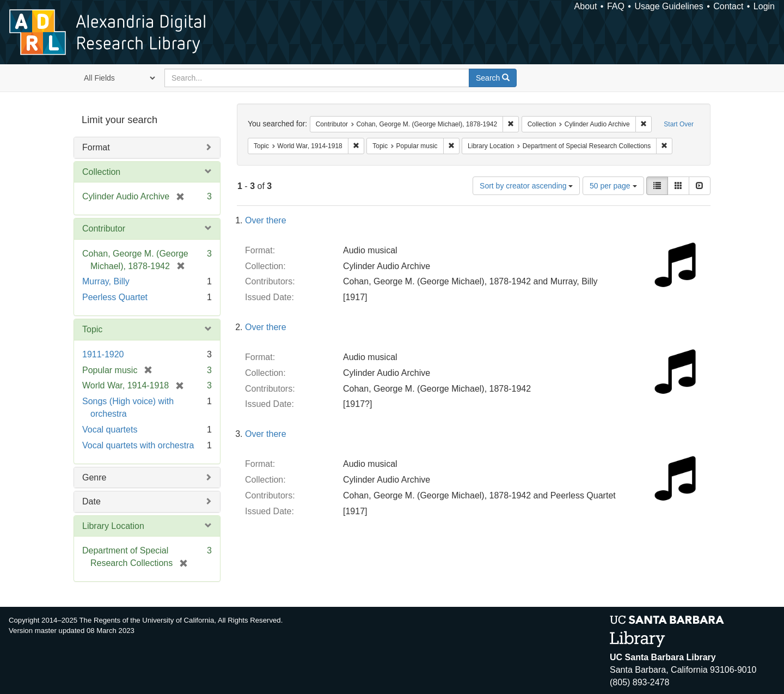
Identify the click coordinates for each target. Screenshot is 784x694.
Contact (728, 6)
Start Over (679, 124)
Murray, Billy (106, 281)
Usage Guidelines (669, 6)
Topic (92, 329)
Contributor (104, 229)
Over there (266, 220)
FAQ (616, 6)
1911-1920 (103, 354)
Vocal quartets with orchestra (138, 445)
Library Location (113, 526)
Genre (94, 477)
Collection (101, 172)
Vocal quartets (110, 430)
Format (96, 147)
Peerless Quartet (115, 297)
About (586, 6)
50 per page (613, 186)
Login (764, 6)
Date (91, 501)
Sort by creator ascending (526, 186)
